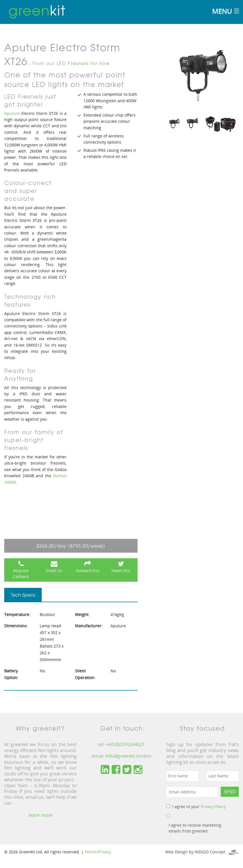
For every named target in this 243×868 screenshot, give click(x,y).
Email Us (54, 571)
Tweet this (121, 571)
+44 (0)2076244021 (125, 744)
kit (37, 10)
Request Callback (21, 574)
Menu (222, 11)
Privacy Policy (213, 806)
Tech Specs (23, 595)
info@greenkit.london (128, 756)
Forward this (88, 571)
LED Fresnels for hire (83, 63)
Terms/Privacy (98, 852)
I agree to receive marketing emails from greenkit (195, 828)
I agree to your (199, 806)
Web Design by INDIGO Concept (202, 852)
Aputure (12, 113)
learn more (41, 815)
